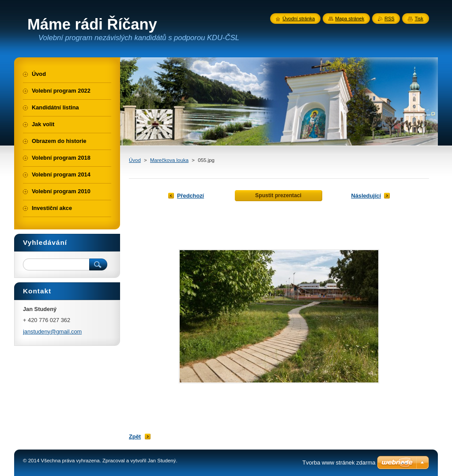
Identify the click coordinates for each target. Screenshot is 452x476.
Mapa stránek (350, 19)
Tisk (419, 19)
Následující (366, 196)
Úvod (135, 160)
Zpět (135, 437)
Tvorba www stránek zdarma (339, 463)
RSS (389, 19)
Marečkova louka (169, 160)
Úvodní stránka (299, 19)
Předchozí (190, 196)
